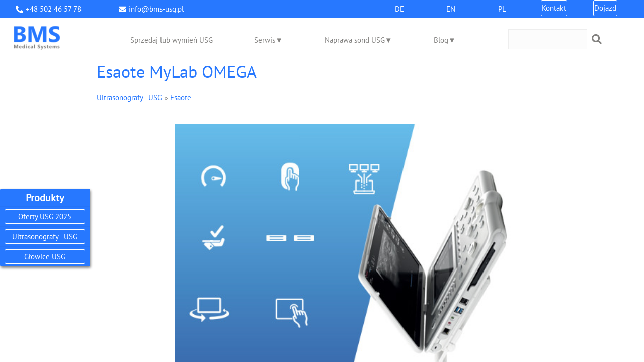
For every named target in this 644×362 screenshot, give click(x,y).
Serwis (265, 40)
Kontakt (554, 8)
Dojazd (605, 8)
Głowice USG (45, 257)
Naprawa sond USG (355, 40)
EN (451, 9)
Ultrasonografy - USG (45, 237)
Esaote (181, 97)
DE (399, 9)
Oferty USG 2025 (45, 216)
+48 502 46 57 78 (54, 9)
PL (502, 9)
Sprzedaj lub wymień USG (172, 40)
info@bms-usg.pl (156, 9)
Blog (441, 40)
